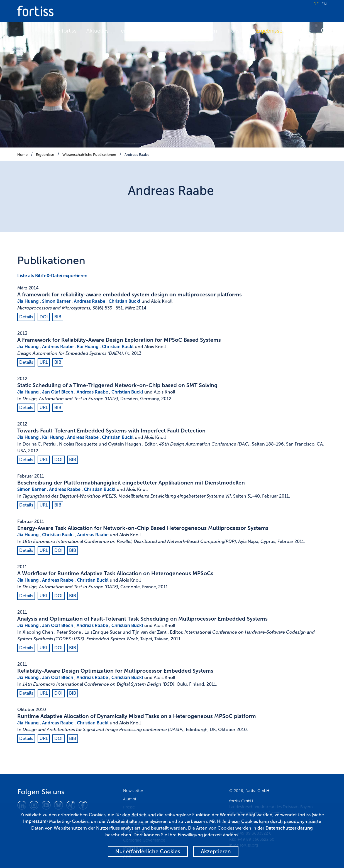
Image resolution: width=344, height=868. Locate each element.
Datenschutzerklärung (289, 828)
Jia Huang (28, 301)
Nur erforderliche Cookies (148, 851)
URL (44, 362)
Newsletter (133, 791)
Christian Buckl (125, 301)
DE (316, 4)
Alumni (130, 799)
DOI (44, 317)
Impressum (35, 821)
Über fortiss (63, 31)
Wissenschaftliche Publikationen (89, 155)
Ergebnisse (269, 31)
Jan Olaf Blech (58, 392)
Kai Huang (88, 347)
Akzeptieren (216, 851)
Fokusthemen (200, 31)
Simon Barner (56, 301)
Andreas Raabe (137, 155)
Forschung (161, 31)
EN (324, 4)
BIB (58, 317)
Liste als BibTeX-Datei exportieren (52, 276)
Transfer (236, 31)
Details (26, 317)
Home (22, 155)
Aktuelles (97, 31)
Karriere (302, 31)
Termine (128, 31)
